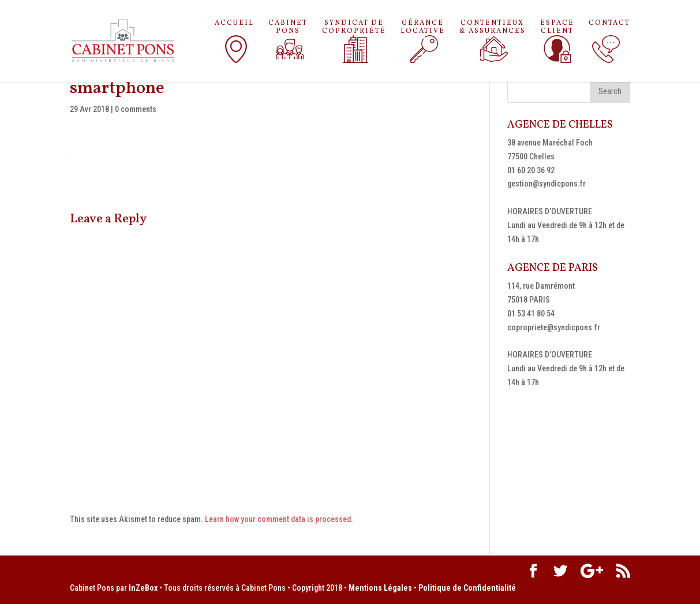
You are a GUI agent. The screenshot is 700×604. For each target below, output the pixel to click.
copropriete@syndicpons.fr (554, 327)
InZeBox (143, 588)
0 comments (136, 109)
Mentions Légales (380, 588)
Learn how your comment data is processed (278, 519)
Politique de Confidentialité (467, 588)
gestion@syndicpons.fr (546, 184)
